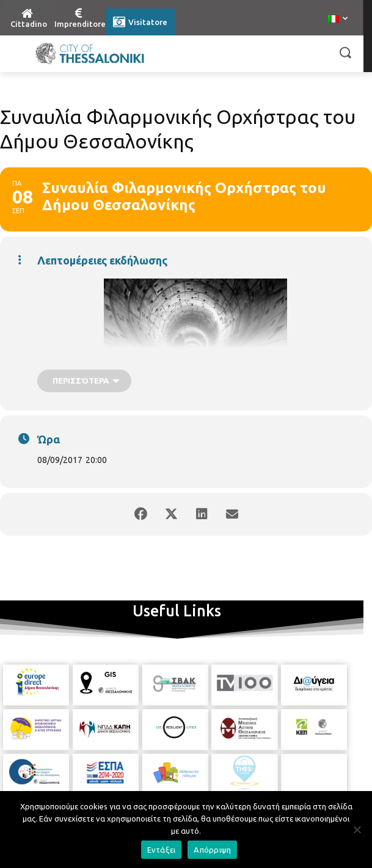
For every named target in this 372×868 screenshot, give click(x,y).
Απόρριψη (212, 850)
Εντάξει (162, 850)
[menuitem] (338, 20)
